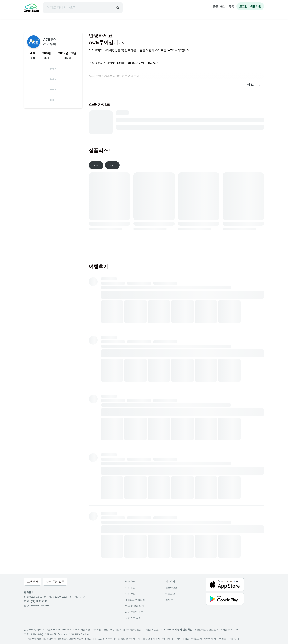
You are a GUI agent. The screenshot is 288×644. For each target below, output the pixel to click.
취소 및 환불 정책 (134, 606)
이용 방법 (130, 588)
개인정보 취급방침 (135, 600)
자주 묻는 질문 (133, 618)
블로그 (170, 594)
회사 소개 (130, 581)
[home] (31, 8)
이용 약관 (130, 594)
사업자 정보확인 (183, 630)
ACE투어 (50, 42)
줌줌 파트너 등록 (224, 6)
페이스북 (170, 581)
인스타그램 (171, 588)
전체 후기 (170, 600)
